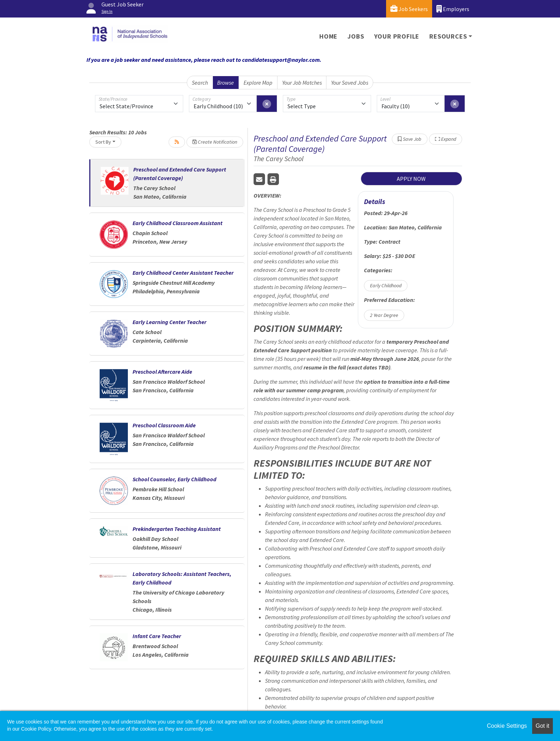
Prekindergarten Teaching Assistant (177, 529)
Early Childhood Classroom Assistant (177, 223)
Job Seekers (409, 9)
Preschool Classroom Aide (164, 425)
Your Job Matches (302, 83)
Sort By (103, 142)
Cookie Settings (507, 726)
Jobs (356, 36)
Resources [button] (448, 36)
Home (328, 36)
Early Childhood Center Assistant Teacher (183, 273)
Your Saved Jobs (350, 83)
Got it (542, 726)
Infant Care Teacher (157, 636)
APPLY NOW (411, 179)
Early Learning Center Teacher (169, 322)
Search (200, 83)
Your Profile (397, 36)
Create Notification (215, 142)
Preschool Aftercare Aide (162, 372)
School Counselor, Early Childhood (174, 479)
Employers (453, 9)
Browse (226, 83)
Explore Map (258, 83)
